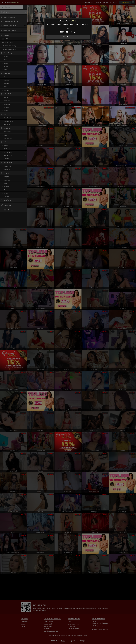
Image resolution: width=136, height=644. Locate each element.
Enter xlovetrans (68, 37)
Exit (68, 28)
